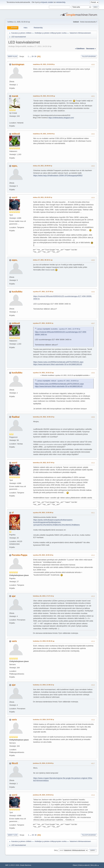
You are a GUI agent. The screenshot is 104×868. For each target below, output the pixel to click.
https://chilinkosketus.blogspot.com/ (61, 118)
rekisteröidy (61, 2)
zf (13, 513)
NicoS (15, 763)
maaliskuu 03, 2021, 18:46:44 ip (44, 134)
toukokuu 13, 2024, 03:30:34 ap (44, 641)
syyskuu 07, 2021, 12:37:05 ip (43, 292)
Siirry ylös (13, 835)
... (30, 56)
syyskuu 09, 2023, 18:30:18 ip (43, 555)
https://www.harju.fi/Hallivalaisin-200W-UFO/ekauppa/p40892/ (58, 175)
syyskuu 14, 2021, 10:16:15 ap (43, 373)
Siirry (56, 850)
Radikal (16, 417)
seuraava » (91, 49)
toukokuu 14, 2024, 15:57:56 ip (43, 720)
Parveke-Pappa (20, 555)
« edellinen (80, 49)
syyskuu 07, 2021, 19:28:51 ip (43, 323)
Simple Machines (26, 865)
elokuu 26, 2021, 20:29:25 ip (42, 197)
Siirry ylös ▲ (95, 865)
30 (35, 56)
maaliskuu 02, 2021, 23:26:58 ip (44, 64)
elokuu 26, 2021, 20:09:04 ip (42, 166)
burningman (18, 64)
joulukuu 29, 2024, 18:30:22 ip (43, 795)
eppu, (15, 166)
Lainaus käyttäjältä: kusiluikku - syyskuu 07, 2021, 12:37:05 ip (58, 329)
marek (15, 96)
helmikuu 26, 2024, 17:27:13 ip (43, 596)
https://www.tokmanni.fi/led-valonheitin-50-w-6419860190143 (58, 364)
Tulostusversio (89, 56)
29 (33, 56)
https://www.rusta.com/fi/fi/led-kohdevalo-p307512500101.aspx (58, 362)
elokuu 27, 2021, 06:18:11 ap (43, 260)
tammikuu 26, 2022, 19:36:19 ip (44, 417)
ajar (14, 596)
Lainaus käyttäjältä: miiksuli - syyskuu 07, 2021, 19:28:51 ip (58, 381)
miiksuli (16, 134)
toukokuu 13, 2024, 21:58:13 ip (43, 685)
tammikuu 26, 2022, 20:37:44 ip (44, 463)
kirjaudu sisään (47, 2)
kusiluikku (17, 292)
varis (14, 641)
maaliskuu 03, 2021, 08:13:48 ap (44, 96)
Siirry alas (12, 56)
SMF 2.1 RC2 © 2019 (12, 865)
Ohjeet (75, 865)
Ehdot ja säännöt (84, 865)
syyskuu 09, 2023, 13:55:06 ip (43, 513)
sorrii (14, 197)
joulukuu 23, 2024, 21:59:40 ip (43, 763)
